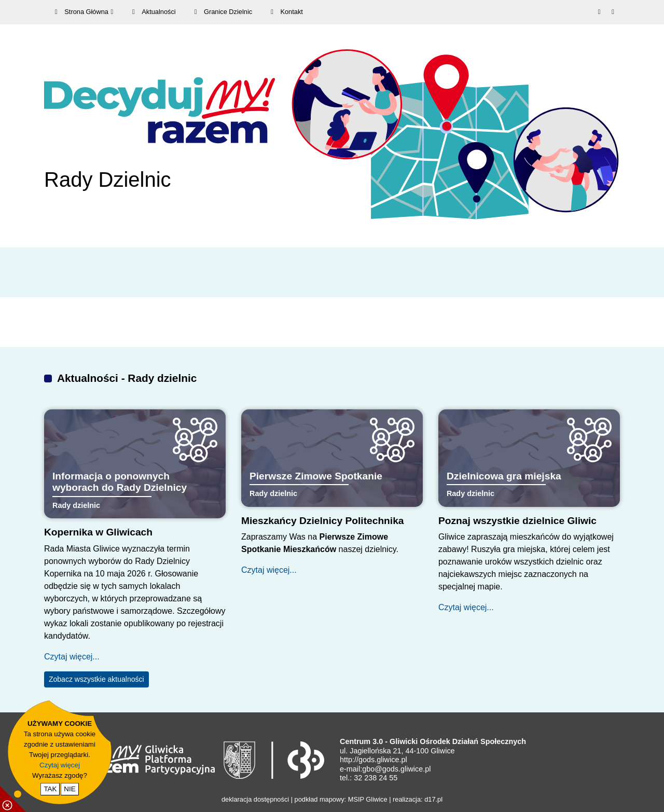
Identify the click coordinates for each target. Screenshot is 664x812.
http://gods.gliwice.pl (374, 760)
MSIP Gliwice (368, 799)
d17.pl (433, 799)
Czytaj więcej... (72, 657)
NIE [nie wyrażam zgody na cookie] (70, 789)
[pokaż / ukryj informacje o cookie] (13, 799)
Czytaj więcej (60, 765)
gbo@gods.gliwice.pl (396, 769)
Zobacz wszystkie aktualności (96, 679)
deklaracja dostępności (255, 799)
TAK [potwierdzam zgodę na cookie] (50, 789)
